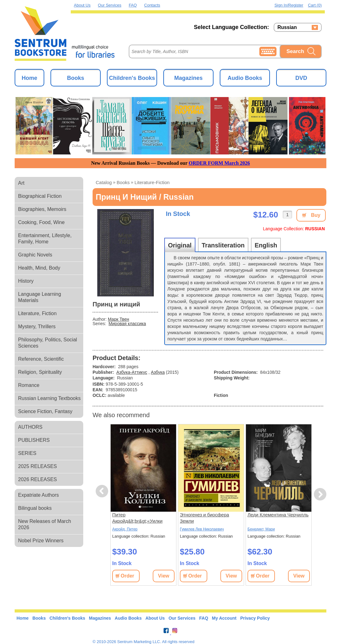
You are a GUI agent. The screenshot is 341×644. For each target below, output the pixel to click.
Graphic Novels (35, 255)
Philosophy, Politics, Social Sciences (48, 343)
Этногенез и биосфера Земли (204, 518)
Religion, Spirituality (40, 372)
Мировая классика (127, 324)
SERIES (27, 453)
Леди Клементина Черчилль (278, 515)
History (26, 281)
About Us (82, 5)
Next (320, 494)
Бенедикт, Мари (261, 529)
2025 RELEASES (38, 466)
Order (127, 576)
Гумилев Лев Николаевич (202, 529)
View (164, 576)
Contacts (152, 5)
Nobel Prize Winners (41, 541)
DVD (301, 78)
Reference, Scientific (41, 359)
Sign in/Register (289, 5)
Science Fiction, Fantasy (45, 411)
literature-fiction (152, 182)
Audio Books (245, 78)
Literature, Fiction (37, 313)
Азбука (158, 372)
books (123, 182)
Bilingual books (35, 508)
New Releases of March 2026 (45, 524)
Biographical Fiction (40, 196)
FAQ (133, 5)
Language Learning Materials (40, 297)
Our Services (110, 5)
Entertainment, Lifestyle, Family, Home (45, 239)
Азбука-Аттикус (132, 372)
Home (29, 78)
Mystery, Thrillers (37, 327)
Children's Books (132, 78)
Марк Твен (118, 319)
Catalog (104, 182)
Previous (103, 491)
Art (21, 183)
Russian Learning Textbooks (49, 398)
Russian (287, 27)
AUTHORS (30, 427)
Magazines (188, 78)
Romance (29, 385)
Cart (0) (315, 5)
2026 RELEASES (38, 479)
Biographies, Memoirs (42, 209)
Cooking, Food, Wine (41, 222)
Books (76, 78)
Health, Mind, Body (39, 268)
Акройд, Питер (125, 529)
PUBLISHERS (34, 440)
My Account (224, 618)
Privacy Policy (255, 618)
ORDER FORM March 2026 (219, 163)
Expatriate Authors (38, 495)
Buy (316, 215)
